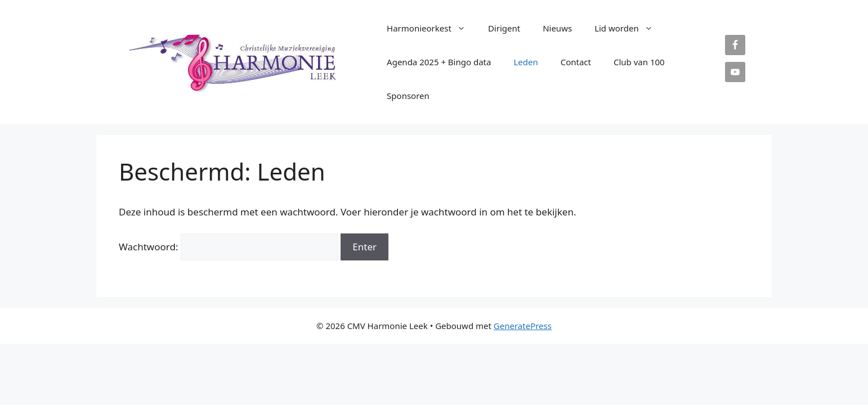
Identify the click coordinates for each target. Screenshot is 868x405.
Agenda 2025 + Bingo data (439, 62)
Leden (525, 62)
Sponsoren (408, 96)
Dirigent (504, 28)
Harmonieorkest (432, 28)
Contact (576, 62)
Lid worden (629, 28)
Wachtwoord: (229, 247)
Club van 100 (639, 62)
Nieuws (557, 28)
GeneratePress (523, 326)
